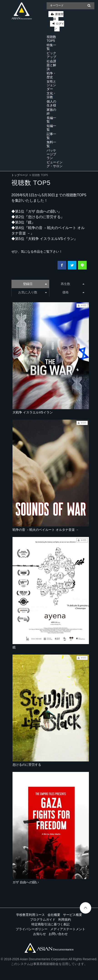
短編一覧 (51, 128)
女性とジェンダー (51, 85)
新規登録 (58, 16)
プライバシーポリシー (32, 929)
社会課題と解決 (51, 65)
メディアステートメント (68, 929)
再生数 (73, 284)
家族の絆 (51, 112)
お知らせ (40, 934)
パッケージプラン (51, 154)
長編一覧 (51, 120)
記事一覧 (51, 136)
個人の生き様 (51, 103)
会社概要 (54, 915)
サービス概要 (73, 915)
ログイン (59, 26)
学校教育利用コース (30, 915)
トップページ (20, 175)
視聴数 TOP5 (51, 39)
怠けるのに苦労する (27, 765)
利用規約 (65, 920)
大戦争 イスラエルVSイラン (33, 412)
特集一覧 (51, 47)
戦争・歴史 (51, 75)
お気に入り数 (32, 292)
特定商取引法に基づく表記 (50, 924)
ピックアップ (51, 55)
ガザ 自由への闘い (26, 882)
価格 (73, 292)
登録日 (35, 284)
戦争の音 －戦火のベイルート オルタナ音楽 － (46, 530)
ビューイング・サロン (55, 164)
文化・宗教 (51, 95)
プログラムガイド (43, 920)
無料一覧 (51, 144)
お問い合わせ (58, 934)
